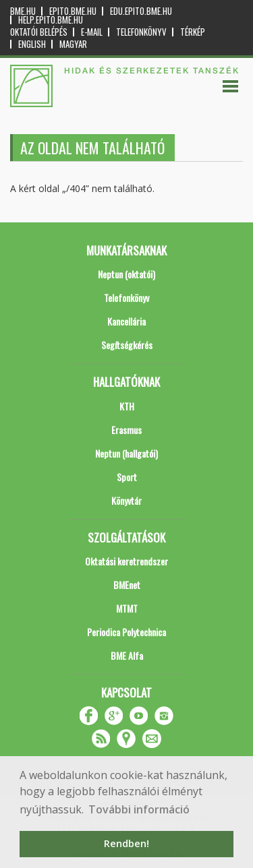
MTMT (127, 608)
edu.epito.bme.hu (141, 11)
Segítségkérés (127, 345)
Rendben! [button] (126, 843)
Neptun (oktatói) (126, 274)
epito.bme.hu (73, 11)
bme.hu (23, 11)
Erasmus (126, 430)
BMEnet (127, 585)
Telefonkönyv (141, 32)
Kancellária (126, 321)
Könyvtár (126, 500)
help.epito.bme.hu (51, 20)
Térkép (193, 32)
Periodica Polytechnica (126, 632)
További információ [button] (139, 809)
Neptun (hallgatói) (126, 453)
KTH (127, 406)
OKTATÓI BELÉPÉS (39, 32)
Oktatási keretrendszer (126, 561)
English (32, 44)
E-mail (92, 32)
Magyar (73, 44)
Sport (127, 477)
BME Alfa (127, 655)
